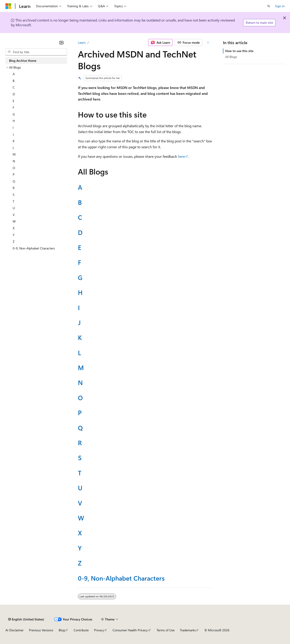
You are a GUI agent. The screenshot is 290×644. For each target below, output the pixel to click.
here (181, 156)
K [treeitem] (14, 141)
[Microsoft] (8, 6)
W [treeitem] (14, 221)
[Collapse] (61, 43)
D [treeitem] (14, 94)
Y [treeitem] (14, 235)
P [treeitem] (14, 174)
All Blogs (231, 57)
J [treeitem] (13, 134)
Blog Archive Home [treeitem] (23, 61)
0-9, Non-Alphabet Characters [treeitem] (34, 248)
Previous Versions (41, 630)
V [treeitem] (14, 215)
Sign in (280, 6)
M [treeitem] (14, 154)
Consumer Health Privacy (130, 630)
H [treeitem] (14, 121)
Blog (62, 630)
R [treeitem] (14, 188)
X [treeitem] (14, 228)
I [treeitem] (13, 128)
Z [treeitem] (14, 241)
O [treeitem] (14, 168)
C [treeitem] (14, 87)
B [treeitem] (14, 81)
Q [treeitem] (14, 181)
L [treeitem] (13, 148)
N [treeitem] (14, 161)
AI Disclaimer (14, 630)
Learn (82, 42)
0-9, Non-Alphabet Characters (121, 578)
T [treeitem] (13, 201)
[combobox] (36, 52)
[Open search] (269, 6)
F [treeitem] (13, 107)
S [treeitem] (14, 195)
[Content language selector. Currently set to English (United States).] (26, 619)
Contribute (81, 630)
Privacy (99, 630)
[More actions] (208, 43)
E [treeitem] (13, 101)
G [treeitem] (14, 114)
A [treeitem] (14, 74)
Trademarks (188, 630)
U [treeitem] (14, 208)
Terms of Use (166, 630)
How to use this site (239, 51)
